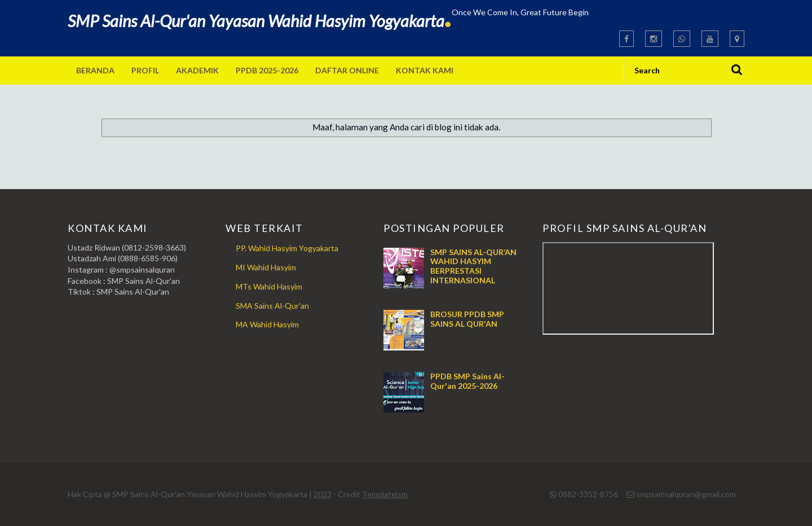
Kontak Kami (425, 70)
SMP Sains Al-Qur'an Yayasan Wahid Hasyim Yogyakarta (260, 21)
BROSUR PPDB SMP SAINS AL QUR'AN (467, 319)
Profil (145, 70)
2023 (323, 494)
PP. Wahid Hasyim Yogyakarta (287, 248)
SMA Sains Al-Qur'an (272, 306)
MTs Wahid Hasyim (269, 286)
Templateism (385, 494)
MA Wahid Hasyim (267, 324)
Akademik (197, 70)
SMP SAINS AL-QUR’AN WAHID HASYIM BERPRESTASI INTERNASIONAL (473, 266)
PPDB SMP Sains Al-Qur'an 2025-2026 (467, 381)
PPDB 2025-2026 (267, 70)
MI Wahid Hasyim (266, 267)
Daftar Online (347, 70)
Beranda (95, 70)
